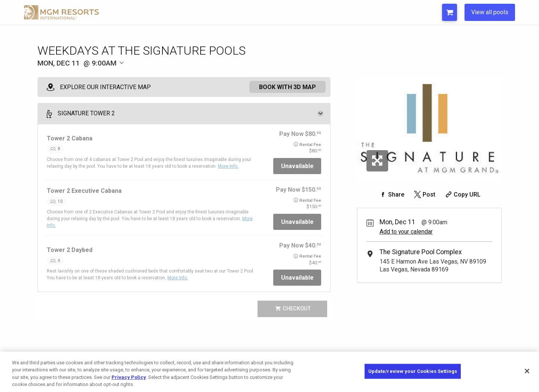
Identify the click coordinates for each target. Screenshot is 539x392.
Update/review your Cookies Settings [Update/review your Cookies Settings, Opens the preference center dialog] (413, 371)
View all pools (490, 12)
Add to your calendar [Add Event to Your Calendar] (406, 232)
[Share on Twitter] (424, 195)
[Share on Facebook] (391, 195)
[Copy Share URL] (462, 195)
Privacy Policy (129, 377)
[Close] (527, 371)
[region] (269, 372)
